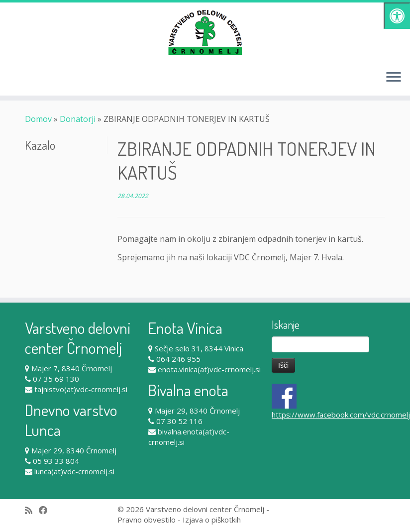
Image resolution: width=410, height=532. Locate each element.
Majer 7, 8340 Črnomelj (72, 368)
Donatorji (78, 119)
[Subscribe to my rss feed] (32, 510)
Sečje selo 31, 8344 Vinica (199, 348)
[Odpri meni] (394, 78)
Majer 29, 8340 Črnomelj (74, 450)
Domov (38, 119)
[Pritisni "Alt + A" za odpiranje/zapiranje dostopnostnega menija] (397, 16)
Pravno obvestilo (147, 520)
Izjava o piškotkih (212, 520)
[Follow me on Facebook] (47, 510)
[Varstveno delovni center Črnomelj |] (205, 32)
